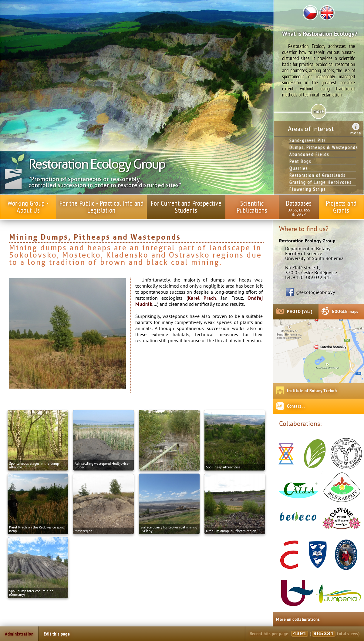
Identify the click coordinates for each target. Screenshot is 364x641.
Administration (19, 634)
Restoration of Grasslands (317, 175)
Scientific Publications (252, 207)
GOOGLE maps (345, 311)
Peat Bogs (300, 161)
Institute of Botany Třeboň (312, 390)
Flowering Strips (308, 189)
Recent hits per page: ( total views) (305, 634)
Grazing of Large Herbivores (320, 182)
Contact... (296, 406)
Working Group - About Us (28, 207)
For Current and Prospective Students (186, 207)
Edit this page (57, 634)
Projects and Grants (341, 207)
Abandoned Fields (309, 154)
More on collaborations (298, 619)
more (356, 133)
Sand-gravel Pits (308, 140)
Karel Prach (202, 298)
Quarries (299, 168)
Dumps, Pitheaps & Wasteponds (323, 147)
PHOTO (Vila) (300, 311)
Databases (299, 203)
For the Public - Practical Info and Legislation (102, 207)
